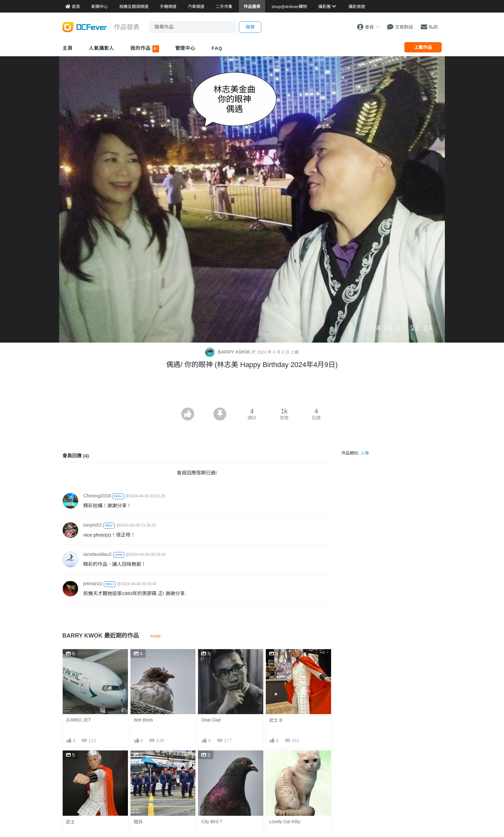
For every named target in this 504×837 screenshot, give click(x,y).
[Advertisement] (252, 390)
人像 (365, 453)
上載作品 (423, 47)
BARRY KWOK (228, 352)
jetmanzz (93, 583)
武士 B (276, 720)
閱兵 (138, 822)
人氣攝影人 (102, 48)
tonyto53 (93, 525)
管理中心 (185, 48)
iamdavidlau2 (97, 554)
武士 (70, 822)
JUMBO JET (78, 720)
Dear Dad (211, 720)
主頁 (67, 48)
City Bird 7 (212, 822)
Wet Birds (143, 720)
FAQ (217, 48)
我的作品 (144, 49)
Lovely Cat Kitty (285, 822)
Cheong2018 (97, 496)
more (155, 636)
